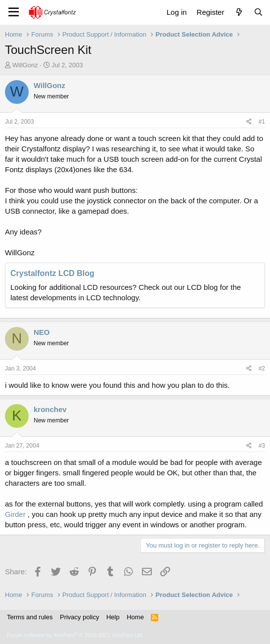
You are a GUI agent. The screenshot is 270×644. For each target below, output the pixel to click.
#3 (262, 446)
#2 (262, 368)
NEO (42, 332)
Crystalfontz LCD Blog (52, 273)
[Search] (258, 12)
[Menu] (14, 12)
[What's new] (239, 12)
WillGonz (25, 65)
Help (113, 617)
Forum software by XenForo (75, 635)
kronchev (50, 409)
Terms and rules (30, 617)
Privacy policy (79, 617)
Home (135, 617)
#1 (262, 122)
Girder (15, 514)
